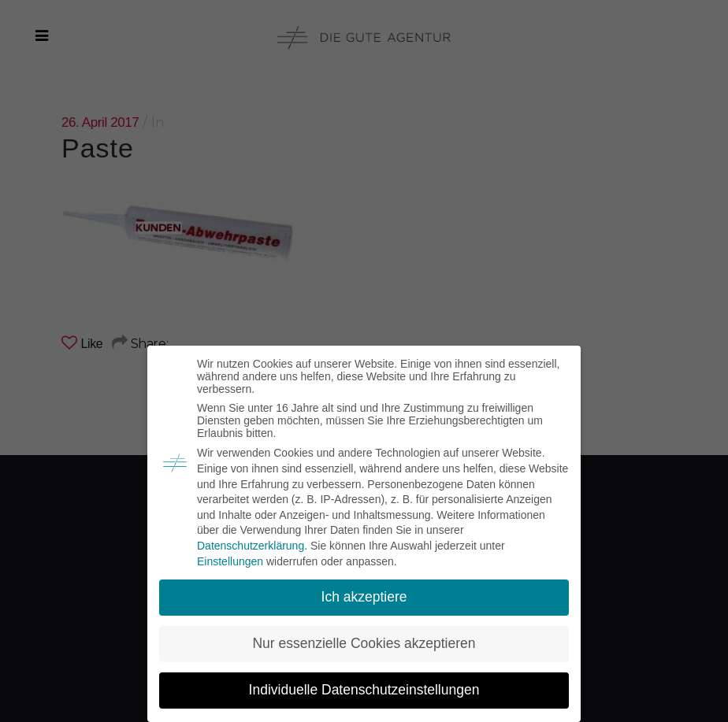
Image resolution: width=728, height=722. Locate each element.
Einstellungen (230, 561)
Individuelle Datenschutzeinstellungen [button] (364, 690)
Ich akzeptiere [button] (364, 597)
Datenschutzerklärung (251, 546)
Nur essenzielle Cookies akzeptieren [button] (364, 643)
